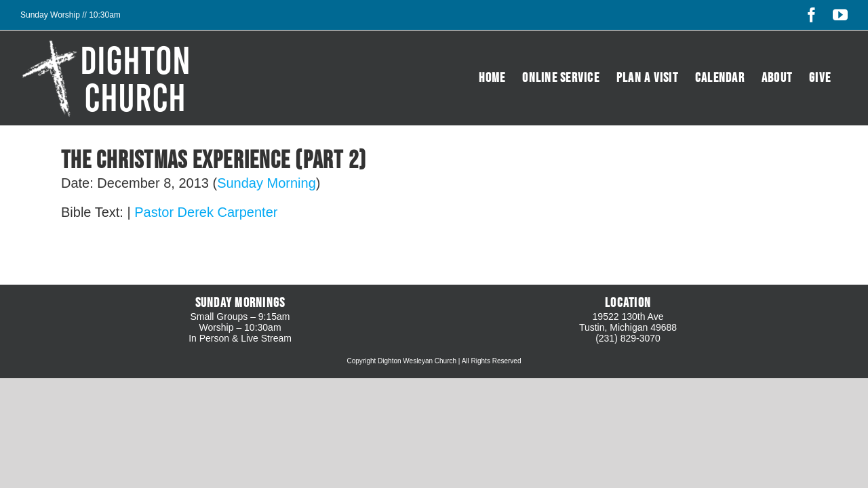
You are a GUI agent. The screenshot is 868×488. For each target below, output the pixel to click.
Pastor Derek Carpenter (206, 212)
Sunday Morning (267, 183)
